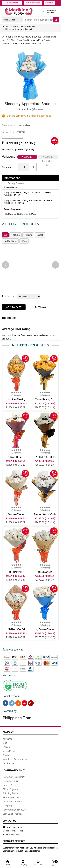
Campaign (8, 806)
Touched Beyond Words (45, 514)
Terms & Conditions (12, 801)
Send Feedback (12, 827)
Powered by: (10, 711)
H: (31, 214)
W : (20, 214)
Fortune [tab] (16, 235)
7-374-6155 (14, 834)
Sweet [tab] (40, 235)
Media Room (9, 751)
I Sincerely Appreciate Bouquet (19, 29)
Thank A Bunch (45, 572)
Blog (5, 743)
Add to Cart (14, 307)
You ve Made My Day (45, 399)
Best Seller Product (33, 3)
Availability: (16, 125)
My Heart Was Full (16, 629)
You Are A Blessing (16, 399)
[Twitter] (12, 703)
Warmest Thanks (16, 514)
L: (8, 214)
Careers (7, 747)
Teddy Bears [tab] (10, 241)
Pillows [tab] (28, 235)
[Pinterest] (24, 703)
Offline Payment (11, 789)
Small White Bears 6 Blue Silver (27, 157)
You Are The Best (16, 457)
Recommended (12, 3)
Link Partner (9, 763)
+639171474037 (17, 831)
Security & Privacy (12, 797)
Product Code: (13, 132)
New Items (49, 3)
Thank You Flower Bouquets (23, 26)
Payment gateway (13, 650)
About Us (7, 739)
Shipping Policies (11, 793)
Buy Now (41, 307)
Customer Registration (14, 777)
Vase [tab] (24, 241)
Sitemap (7, 755)
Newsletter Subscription (15, 759)
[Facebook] (5, 703)
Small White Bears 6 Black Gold (48, 157)
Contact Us (9, 821)
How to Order (9, 785)
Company (8, 732)
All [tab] (5, 235)
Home (5, 26)
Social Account (11, 696)
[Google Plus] (31, 703)
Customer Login (11, 781)
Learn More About (14, 770)
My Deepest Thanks (45, 629)
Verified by (9, 675)
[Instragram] (18, 703)
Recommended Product (14, 810)
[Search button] (56, 20)
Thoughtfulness (16, 572)
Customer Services (14, 841)
